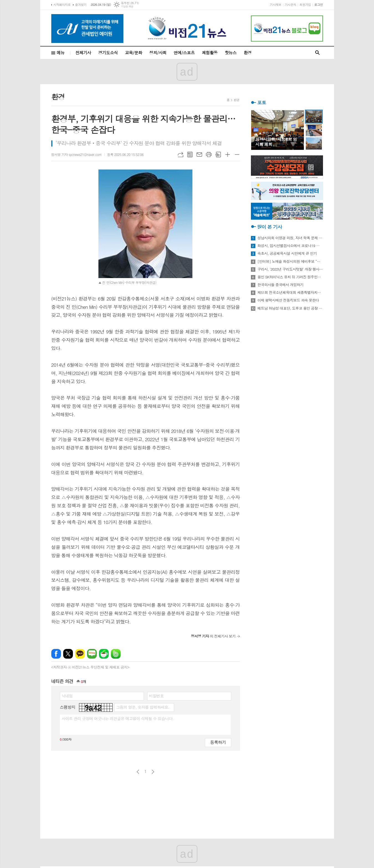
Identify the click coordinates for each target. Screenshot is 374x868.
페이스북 (56, 654)
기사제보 (275, 5)
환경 (248, 52)
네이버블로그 (92, 654)
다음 (153, 772)
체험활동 (210, 52)
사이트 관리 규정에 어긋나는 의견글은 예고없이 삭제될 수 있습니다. (118, 718)
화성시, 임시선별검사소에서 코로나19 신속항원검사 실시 (290, 246)
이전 (138, 772)
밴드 (116, 654)
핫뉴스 (230, 52)
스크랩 (218, 155)
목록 (190, 155)
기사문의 (290, 5)
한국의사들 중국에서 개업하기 (281, 285)
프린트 (209, 155)
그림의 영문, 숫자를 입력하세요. (143, 707)
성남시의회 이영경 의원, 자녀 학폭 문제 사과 (290, 238)
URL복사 (180, 155)
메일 (199, 155)
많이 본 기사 (270, 227)
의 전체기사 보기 (213, 636)
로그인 (318, 5)
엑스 (68, 654)
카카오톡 (80, 654)
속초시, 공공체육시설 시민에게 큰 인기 (287, 253)
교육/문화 (134, 52)
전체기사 (83, 52)
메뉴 (61, 52)
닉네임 (67, 696)
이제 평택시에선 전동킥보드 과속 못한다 (288, 300)
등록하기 (218, 742)
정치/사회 (158, 52)
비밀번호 (157, 696)
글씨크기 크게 (228, 155)
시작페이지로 (62, 5)
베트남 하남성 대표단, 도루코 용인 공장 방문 (290, 308)
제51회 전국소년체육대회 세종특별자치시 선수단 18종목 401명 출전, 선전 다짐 (290, 292)
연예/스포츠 (184, 52)
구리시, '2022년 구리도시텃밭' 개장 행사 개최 (290, 269)
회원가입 (305, 5)
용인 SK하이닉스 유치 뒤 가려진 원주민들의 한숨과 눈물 (290, 277)
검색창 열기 (317, 53)
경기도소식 (108, 52)
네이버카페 (104, 654)
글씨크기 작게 (237, 155)
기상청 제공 (127, 7)
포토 (262, 102)
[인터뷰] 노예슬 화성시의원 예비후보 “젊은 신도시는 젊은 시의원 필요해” (290, 261)
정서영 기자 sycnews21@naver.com (77, 154)
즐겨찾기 (81, 5)
